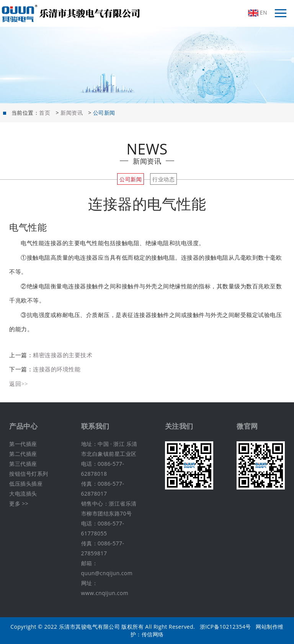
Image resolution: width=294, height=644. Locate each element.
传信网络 (153, 634)
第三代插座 (23, 464)
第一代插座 (23, 444)
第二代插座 (23, 454)
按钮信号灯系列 (29, 474)
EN (258, 13)
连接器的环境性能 (57, 369)
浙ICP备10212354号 (225, 627)
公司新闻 (131, 179)
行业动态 (163, 179)
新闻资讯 (72, 113)
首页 (45, 113)
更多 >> (19, 503)
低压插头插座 (26, 484)
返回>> (19, 384)
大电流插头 (23, 494)
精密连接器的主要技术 (63, 355)
